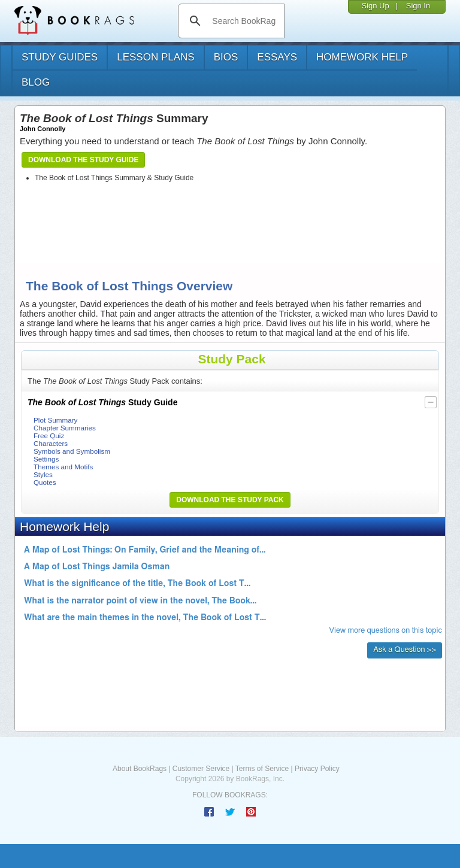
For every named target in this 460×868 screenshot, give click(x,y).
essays (277, 57)
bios (226, 57)
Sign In (418, 6)
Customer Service (201, 769)
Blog (36, 82)
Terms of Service (262, 769)
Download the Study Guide (83, 160)
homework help (362, 57)
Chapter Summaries (65, 428)
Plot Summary (55, 420)
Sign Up (375, 6)
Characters (51, 443)
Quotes (45, 482)
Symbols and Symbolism (72, 451)
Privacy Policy (317, 769)
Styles (43, 474)
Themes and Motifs (63, 467)
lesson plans (155, 57)
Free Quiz (49, 435)
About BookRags (140, 769)
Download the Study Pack (230, 500)
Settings (46, 459)
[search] (243, 21)
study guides (60, 57)
